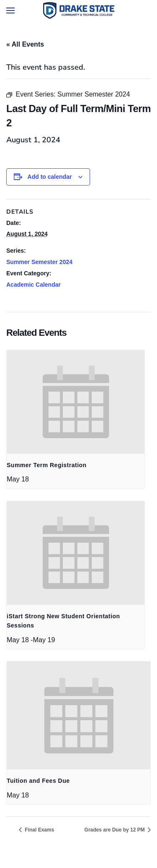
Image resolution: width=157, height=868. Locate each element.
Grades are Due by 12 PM (115, 830)
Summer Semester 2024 (39, 262)
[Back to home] (79, 10)
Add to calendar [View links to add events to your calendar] (50, 177)
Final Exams (39, 830)
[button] (10, 10)
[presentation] (76, 402)
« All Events (25, 44)
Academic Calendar (33, 285)
